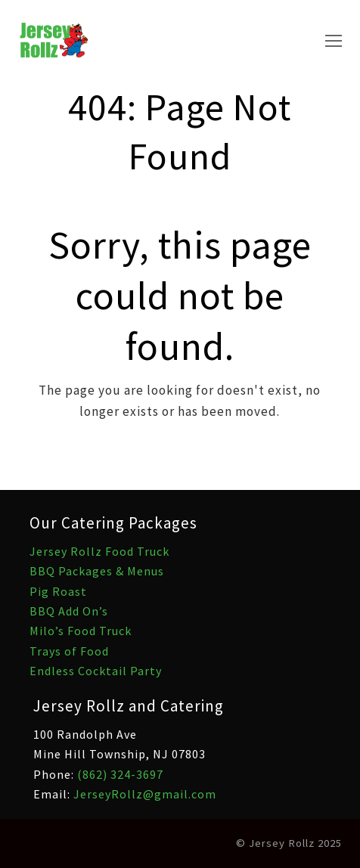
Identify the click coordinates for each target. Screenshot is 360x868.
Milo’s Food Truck (81, 631)
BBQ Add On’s (69, 611)
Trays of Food (69, 651)
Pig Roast (58, 591)
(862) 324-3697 (120, 774)
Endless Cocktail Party (96, 671)
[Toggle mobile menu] (334, 41)
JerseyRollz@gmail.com (145, 794)
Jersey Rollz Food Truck (99, 551)
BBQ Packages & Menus (97, 571)
